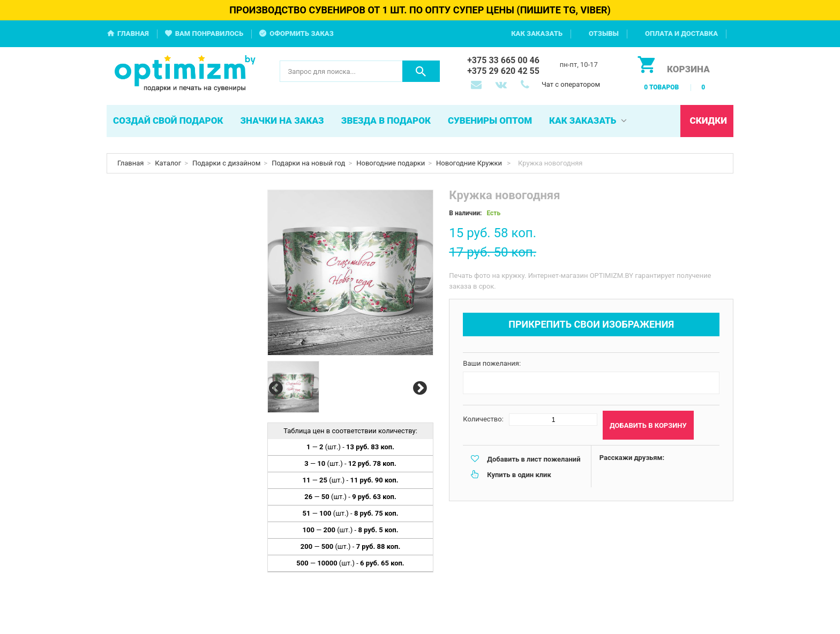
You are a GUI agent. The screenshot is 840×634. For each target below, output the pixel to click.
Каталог (168, 163)
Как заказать (537, 33)
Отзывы (604, 33)
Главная (133, 33)
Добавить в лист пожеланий (534, 459)
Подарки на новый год (308, 163)
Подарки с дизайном (226, 163)
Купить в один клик (519, 475)
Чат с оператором (571, 84)
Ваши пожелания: (492, 363)
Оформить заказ (302, 33)
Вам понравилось (209, 33)
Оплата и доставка (681, 33)
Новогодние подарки (391, 163)
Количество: (483, 419)
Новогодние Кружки (470, 163)
